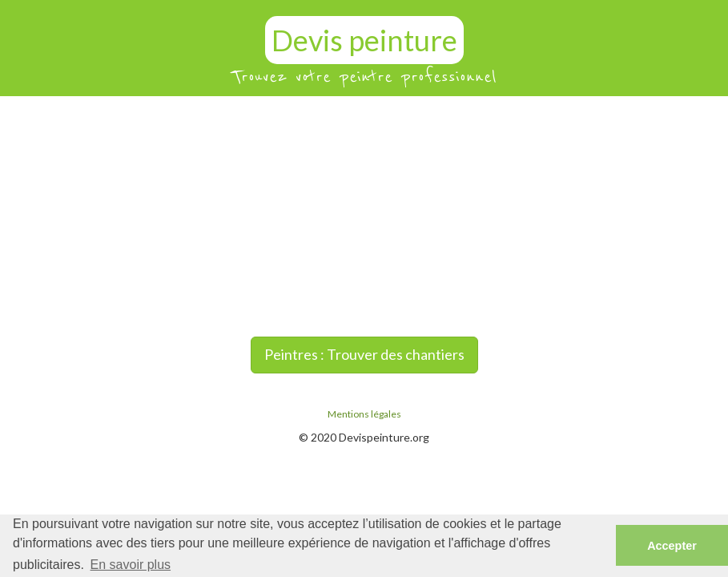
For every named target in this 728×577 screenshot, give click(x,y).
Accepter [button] (672, 546)
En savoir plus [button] (131, 565)
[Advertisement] (364, 216)
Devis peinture (364, 40)
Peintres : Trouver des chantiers (364, 354)
